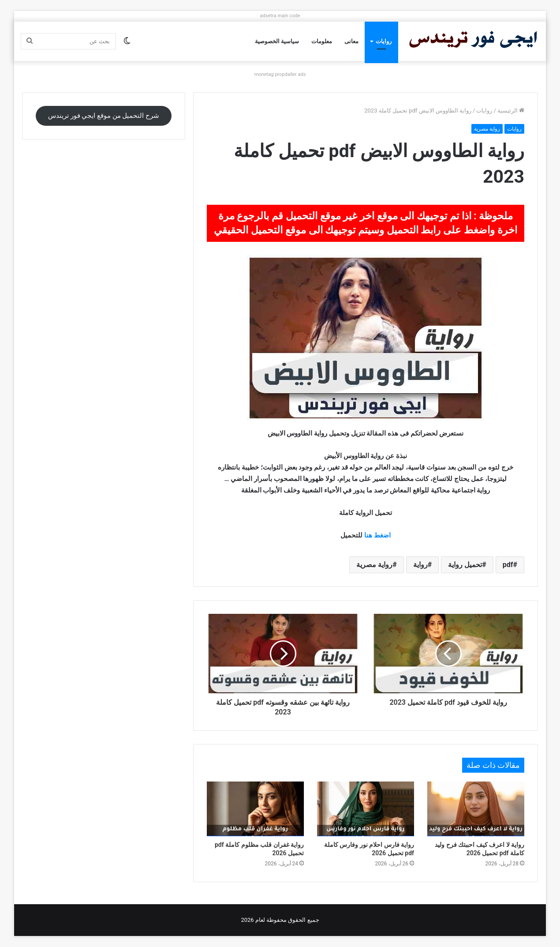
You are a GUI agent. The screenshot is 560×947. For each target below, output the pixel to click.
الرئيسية (511, 111)
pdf (508, 565)
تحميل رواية (465, 565)
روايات (384, 41)
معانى (351, 41)
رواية (420, 565)
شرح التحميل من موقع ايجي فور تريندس (104, 116)
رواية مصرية (487, 129)
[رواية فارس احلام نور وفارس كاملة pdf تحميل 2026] (366, 809)
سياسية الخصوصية (277, 41)
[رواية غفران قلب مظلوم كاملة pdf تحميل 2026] (255, 809)
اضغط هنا (377, 535)
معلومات (322, 41)
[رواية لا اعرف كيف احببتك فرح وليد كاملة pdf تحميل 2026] (476, 809)
